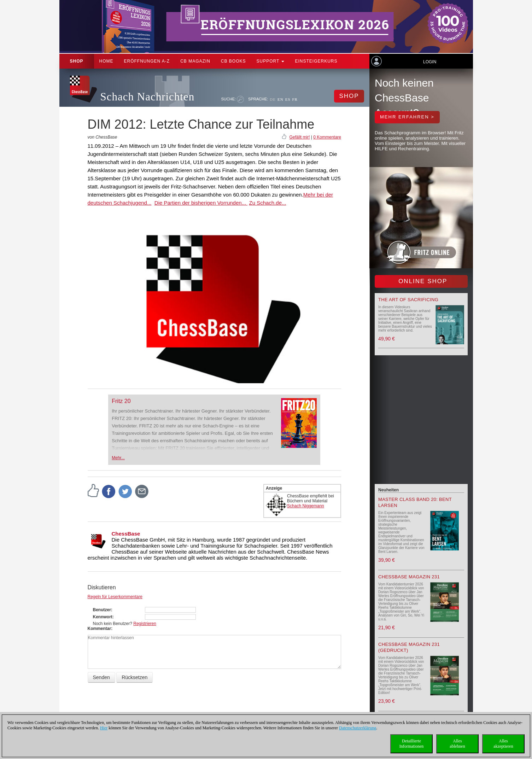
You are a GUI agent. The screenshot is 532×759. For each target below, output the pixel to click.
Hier (104, 728)
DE (273, 99)
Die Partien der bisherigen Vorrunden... (201, 203)
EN (280, 99)
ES (288, 99)
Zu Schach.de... (267, 203)
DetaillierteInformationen (412, 744)
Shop (77, 61)
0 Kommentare (327, 137)
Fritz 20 (121, 401)
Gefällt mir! (299, 137)
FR (295, 99)
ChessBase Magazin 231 (409, 577)
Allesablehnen (457, 744)
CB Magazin (195, 61)
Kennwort (103, 617)
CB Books (233, 61)
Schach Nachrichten (148, 97)
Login (430, 62)
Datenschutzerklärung (358, 728)
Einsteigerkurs (316, 61)
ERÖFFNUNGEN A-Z (147, 61)
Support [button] (271, 61)
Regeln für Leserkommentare (115, 597)
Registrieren (145, 624)
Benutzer (102, 610)
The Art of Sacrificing (408, 300)
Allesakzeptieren (503, 744)
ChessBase (126, 534)
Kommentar (100, 629)
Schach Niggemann (306, 506)
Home (106, 61)
